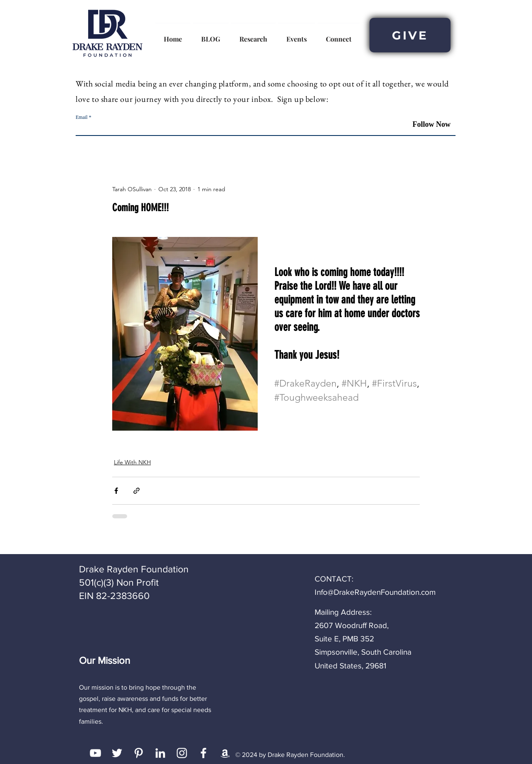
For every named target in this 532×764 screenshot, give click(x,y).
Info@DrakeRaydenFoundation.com (375, 592)
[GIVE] (410, 35)
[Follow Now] (425, 124)
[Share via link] (137, 491)
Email (82, 117)
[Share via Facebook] (116, 491)
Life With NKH (132, 462)
